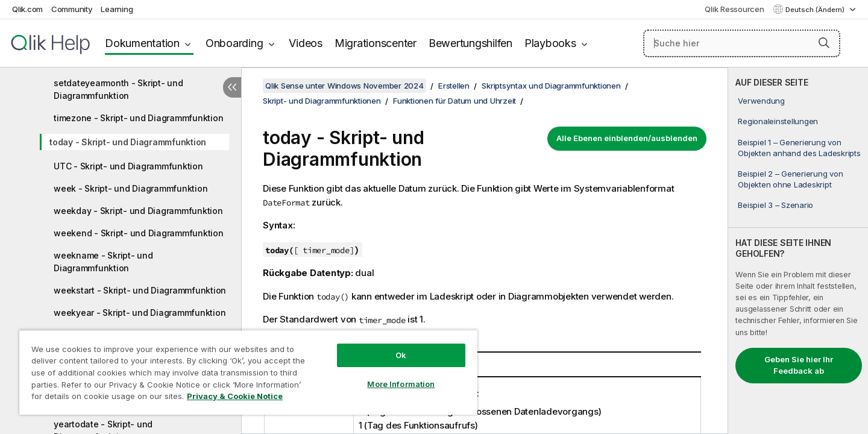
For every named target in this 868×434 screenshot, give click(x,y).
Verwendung (761, 101)
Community (72, 9)
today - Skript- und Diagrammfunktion (128, 142)
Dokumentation (142, 43)
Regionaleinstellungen (778, 121)
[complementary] (798, 251)
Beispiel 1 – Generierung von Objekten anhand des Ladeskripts (799, 148)
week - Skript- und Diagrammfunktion (131, 188)
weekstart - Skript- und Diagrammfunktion (140, 290)
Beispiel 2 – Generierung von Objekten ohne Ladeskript (790, 179)
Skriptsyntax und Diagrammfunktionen (551, 86)
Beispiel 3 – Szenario (775, 205)
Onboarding (234, 43)
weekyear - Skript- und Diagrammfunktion (140, 313)
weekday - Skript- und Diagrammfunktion (138, 211)
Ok (401, 355)
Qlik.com (27, 9)
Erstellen (454, 86)
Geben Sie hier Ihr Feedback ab (799, 365)
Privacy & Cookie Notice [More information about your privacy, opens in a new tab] (235, 396)
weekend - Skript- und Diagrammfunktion (139, 233)
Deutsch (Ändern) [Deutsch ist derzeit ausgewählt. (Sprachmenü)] (816, 10)
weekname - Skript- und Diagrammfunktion (103, 262)
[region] (248, 372)
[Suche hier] (742, 43)
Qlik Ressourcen (734, 9)
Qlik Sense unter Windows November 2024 (344, 86)
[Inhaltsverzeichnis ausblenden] (232, 87)
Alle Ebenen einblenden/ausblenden (627, 138)
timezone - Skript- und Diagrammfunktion (138, 118)
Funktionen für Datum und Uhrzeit (454, 101)
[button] (824, 43)
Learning (117, 9)
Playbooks (550, 43)
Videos (306, 43)
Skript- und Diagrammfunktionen (322, 101)
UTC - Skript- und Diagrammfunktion (128, 166)
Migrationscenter (376, 43)
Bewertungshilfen (470, 43)
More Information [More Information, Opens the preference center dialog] (401, 384)
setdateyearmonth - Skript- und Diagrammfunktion (118, 89)
